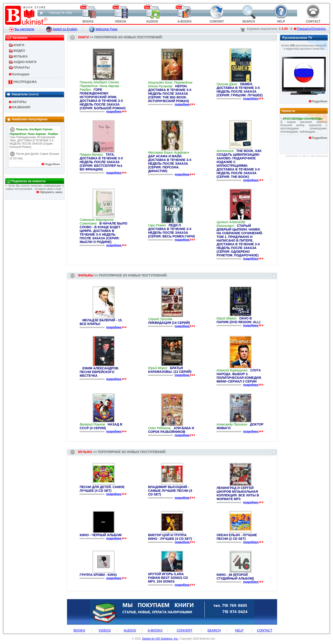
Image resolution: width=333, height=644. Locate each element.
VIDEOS (105, 630)
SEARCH (214, 630)
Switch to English (62, 29)
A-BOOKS (155, 630)
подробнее (114, 112)
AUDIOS (130, 630)
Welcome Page (103, 29)
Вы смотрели (22, 29)
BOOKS (79, 630)
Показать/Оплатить (310, 29)
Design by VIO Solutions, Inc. (160, 639)
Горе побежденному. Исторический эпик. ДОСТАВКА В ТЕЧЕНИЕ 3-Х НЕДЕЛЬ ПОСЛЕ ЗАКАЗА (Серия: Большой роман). (34, 138)
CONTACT (265, 630)
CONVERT (185, 630)
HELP (239, 630)
